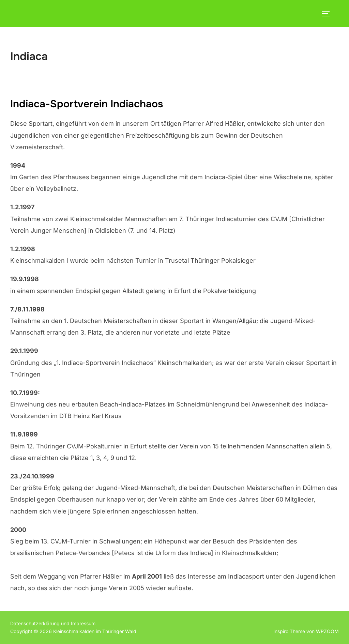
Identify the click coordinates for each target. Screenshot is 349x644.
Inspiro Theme (289, 631)
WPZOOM (327, 631)
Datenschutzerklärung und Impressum (53, 623)
